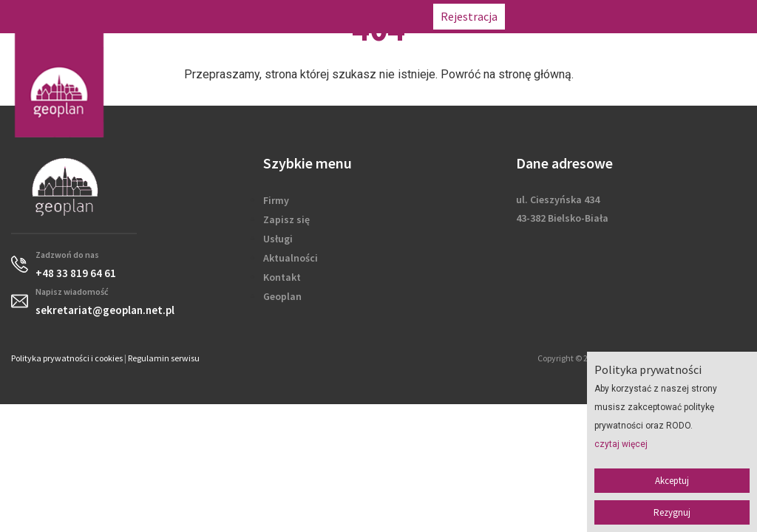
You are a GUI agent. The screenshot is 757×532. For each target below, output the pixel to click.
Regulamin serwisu (164, 358)
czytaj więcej (621, 444)
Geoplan (282, 296)
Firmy (276, 200)
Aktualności (291, 258)
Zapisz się (286, 219)
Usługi (278, 239)
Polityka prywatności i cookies (67, 358)
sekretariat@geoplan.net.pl (680, 16)
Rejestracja (469, 16)
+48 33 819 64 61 (557, 16)
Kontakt (282, 277)
